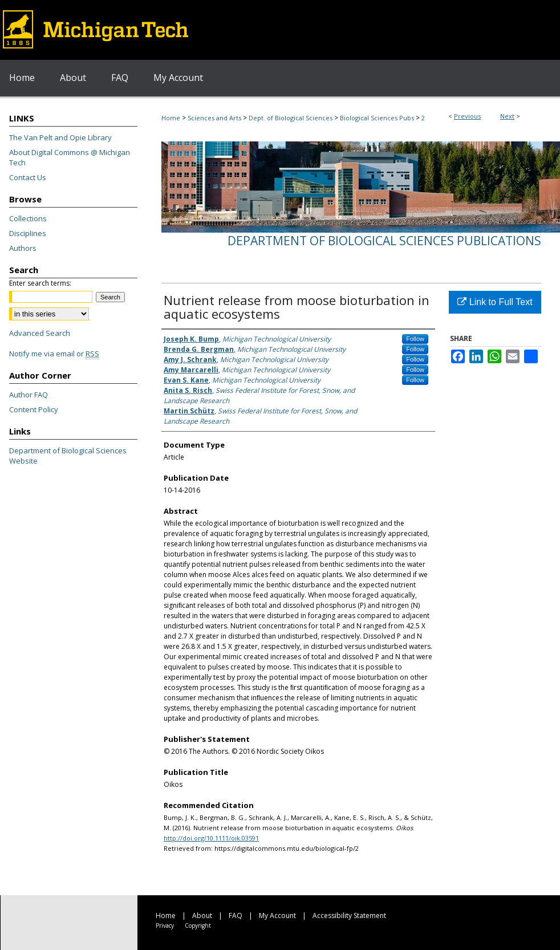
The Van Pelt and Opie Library (60, 137)
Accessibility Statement (349, 916)
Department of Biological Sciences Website (68, 456)
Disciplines (28, 233)
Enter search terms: (40, 283)
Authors (23, 248)
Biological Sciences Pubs (377, 118)
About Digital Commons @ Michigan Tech (70, 157)
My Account (277, 916)
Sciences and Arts (214, 118)
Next (507, 116)
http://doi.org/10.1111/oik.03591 (211, 838)
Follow (415, 339)
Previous (467, 116)
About (202, 916)
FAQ (236, 916)
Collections (28, 218)
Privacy (165, 925)
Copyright (198, 925)
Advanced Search (40, 333)
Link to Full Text (495, 302)
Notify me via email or (54, 354)
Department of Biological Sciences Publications (384, 241)
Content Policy (34, 409)
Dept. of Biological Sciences (291, 118)
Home (171, 118)
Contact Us (28, 177)
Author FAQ (29, 395)
